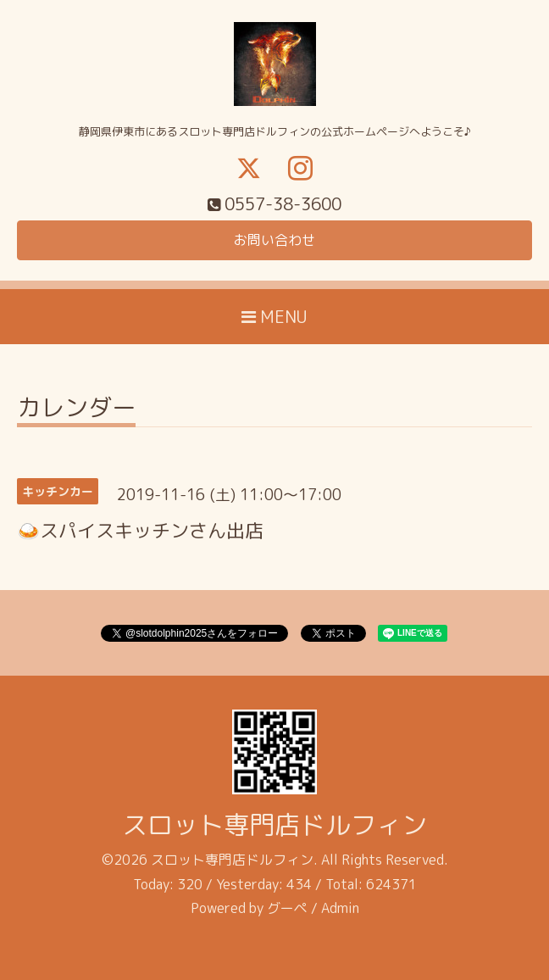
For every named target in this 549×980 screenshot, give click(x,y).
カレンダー (76, 410)
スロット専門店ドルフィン (274, 825)
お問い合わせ (274, 240)
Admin (340, 908)
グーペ (287, 908)
